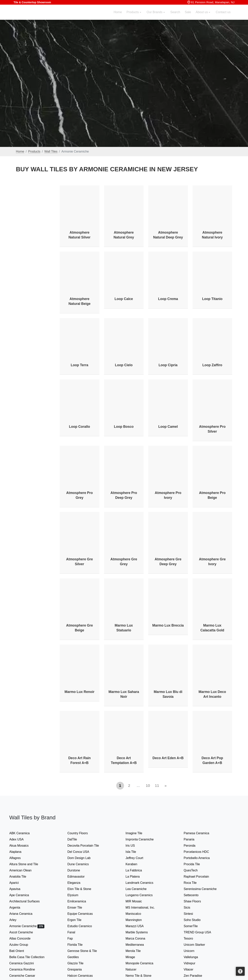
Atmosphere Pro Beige (212, 495)
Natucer (135, 969)
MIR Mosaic (138, 901)
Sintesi (192, 914)
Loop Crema (168, 299)
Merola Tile (137, 951)
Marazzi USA (138, 926)
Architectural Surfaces (28, 901)
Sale (188, 17)
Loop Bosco (124, 427)
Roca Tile (194, 883)
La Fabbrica (138, 870)
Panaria (193, 839)
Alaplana (19, 852)
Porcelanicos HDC (200, 852)
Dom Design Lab (83, 858)
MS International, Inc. (144, 908)
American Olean (24, 870)
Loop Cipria (168, 365)
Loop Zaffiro (212, 365)
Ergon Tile (78, 920)
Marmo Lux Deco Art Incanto (212, 694)
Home (118, 17)
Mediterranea (138, 945)
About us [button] (202, 17)
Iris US (134, 846)
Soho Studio (197, 920)
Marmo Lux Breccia (168, 625)
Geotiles (77, 957)
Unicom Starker (198, 945)
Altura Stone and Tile (28, 864)
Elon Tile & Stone (84, 889)
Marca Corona (139, 938)
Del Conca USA (82, 852)
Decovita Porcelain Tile (87, 846)
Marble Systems (141, 932)
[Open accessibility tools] (240, 971)
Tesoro (192, 938)
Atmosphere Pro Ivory (168, 495)
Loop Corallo (79, 427)
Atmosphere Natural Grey (124, 235)
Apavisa (19, 889)
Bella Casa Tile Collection (31, 957)
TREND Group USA (201, 932)
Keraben (135, 864)
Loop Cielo (124, 365)
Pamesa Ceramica (201, 833)
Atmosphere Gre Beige (79, 628)
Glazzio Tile (80, 963)
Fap (75, 938)
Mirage (134, 957)
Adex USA (20, 839)
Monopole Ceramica (143, 963)
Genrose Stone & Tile (87, 951)
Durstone (78, 870)
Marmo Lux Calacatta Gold (212, 628)
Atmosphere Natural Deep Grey (168, 235)
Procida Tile (196, 864)
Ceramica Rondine (26, 969)
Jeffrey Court (138, 858)
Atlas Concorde (24, 938)
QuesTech (194, 870)
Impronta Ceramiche (143, 839)
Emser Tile (79, 908)
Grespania (78, 969)
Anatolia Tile (22, 877)
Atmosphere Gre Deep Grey (168, 562)
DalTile (77, 839)
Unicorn (192, 951)
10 (148, 786)
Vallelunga (195, 957)
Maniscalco (137, 914)
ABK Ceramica (23, 833)
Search (175, 17)
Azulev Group (23, 945)
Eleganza (78, 883)
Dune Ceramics (82, 864)
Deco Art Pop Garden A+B (212, 760)
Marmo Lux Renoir (79, 692)
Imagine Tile (137, 833)
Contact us (223, 17)
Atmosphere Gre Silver (79, 562)
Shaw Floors (196, 901)
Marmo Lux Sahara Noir (124, 694)
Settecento (195, 895)
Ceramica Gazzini (25, 963)
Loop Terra (80, 365)
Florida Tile (79, 945)
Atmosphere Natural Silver (80, 235)
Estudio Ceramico (84, 926)
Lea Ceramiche (139, 889)
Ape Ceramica (24, 895)
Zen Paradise (196, 976)
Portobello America (201, 858)
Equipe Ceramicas (84, 914)
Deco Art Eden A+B (168, 758)
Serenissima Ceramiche (204, 889)
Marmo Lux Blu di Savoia (168, 694)
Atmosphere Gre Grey (124, 562)
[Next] (166, 786)
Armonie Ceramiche (27, 926)
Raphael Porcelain (200, 877)
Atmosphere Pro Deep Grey (124, 495)
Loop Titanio (212, 299)
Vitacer (192, 969)
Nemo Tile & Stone (142, 976)
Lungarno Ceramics (143, 895)
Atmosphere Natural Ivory (212, 235)
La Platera (136, 877)
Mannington (136, 920)
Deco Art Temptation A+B (124, 760)
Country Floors (82, 833)
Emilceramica (81, 901)
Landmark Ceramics (143, 883)
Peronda (193, 846)
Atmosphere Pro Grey (80, 495)
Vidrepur (193, 963)
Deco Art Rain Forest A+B (79, 760)
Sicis (191, 908)
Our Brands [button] (155, 17)
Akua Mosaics (23, 846)
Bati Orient (20, 951)
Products (34, 151)
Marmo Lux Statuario (124, 628)
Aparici (18, 883)
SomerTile (195, 926)
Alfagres (19, 858)
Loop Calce (124, 299)
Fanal (75, 932)
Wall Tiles (51, 151)
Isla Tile (135, 852)
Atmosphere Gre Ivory (212, 562)
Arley (17, 920)
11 (157, 786)
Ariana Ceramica (24, 914)
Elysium (77, 895)
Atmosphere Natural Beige (80, 301)
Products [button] (133, 17)
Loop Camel (168, 427)
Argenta (19, 908)
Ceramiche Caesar (26, 976)
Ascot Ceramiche (25, 932)
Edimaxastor (80, 877)
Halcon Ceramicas (84, 976)
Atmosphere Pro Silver (212, 429)
